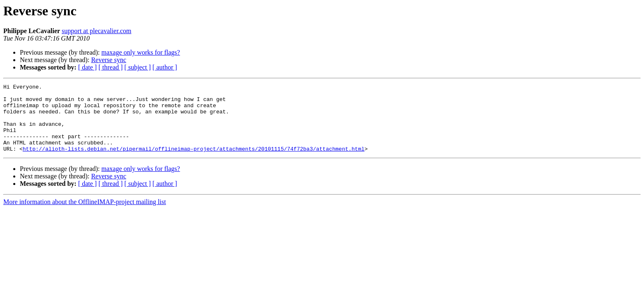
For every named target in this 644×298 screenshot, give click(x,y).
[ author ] (165, 67)
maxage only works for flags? (141, 52)
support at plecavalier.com (96, 31)
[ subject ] (138, 67)
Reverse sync (109, 60)
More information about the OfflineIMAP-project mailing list (85, 215)
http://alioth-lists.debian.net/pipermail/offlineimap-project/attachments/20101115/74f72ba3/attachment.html (194, 162)
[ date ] (87, 67)
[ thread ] (111, 67)
